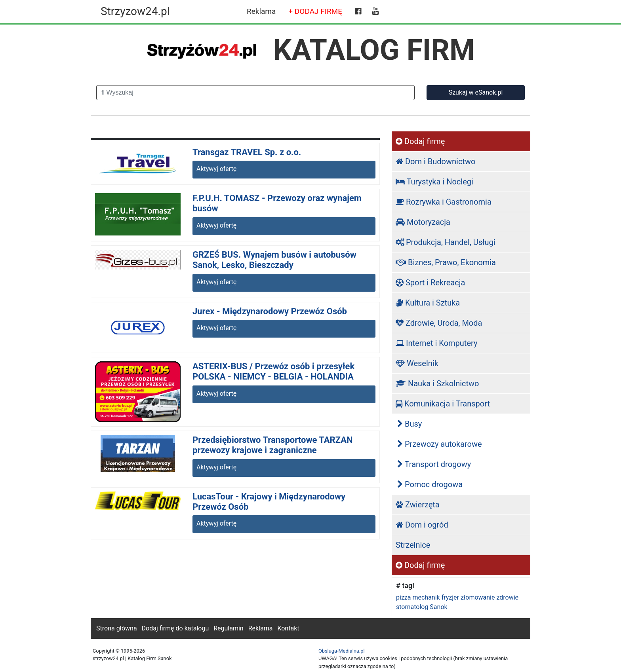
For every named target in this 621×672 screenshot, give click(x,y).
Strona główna (117, 628)
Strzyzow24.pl (135, 11)
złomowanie (478, 597)
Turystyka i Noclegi (434, 182)
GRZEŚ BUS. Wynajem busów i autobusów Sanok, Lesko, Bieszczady (274, 260)
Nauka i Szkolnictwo (437, 383)
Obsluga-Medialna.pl (342, 651)
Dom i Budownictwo (435, 161)
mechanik (426, 597)
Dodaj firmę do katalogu (175, 628)
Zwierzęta (418, 505)
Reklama (261, 11)
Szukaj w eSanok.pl (476, 92)
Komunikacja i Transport (443, 404)
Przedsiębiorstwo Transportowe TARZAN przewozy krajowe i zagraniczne (272, 445)
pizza (403, 597)
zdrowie (507, 597)
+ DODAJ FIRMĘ (315, 11)
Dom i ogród (422, 525)
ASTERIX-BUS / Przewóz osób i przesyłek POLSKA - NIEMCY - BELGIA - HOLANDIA (273, 371)
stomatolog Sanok (422, 607)
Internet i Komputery (436, 343)
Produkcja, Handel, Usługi (446, 242)
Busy (410, 424)
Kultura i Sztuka (428, 303)
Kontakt (288, 628)
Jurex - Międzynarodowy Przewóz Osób (270, 311)
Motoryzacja (423, 222)
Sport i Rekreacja (430, 283)
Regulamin (229, 628)
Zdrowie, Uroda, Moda (439, 323)
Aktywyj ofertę (216, 169)
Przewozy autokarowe (440, 444)
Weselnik (417, 363)
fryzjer (450, 597)
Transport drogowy (434, 464)
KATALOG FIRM (374, 50)
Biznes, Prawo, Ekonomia (446, 262)
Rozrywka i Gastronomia (444, 202)
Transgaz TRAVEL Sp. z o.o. (247, 152)
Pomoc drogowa (430, 484)
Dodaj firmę (420, 141)
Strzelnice (413, 545)
